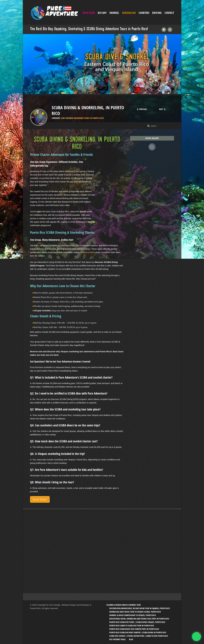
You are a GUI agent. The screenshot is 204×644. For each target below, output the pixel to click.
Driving (157, 13)
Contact (169, 13)
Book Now (89, 13)
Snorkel (114, 13)
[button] (197, 637)
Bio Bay (102, 13)
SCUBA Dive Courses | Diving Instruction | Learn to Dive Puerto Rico (139, 636)
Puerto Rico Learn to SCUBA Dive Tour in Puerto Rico (132, 626)
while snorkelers (88, 252)
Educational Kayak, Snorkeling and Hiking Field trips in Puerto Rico (139, 619)
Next (166, 109)
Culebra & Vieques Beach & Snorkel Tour (124, 605)
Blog (131, 639)
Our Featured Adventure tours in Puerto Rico (82, 118)
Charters (144, 13)
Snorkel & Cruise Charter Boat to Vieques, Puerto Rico (133, 615)
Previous (144, 109)
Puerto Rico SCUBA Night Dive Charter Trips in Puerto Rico (134, 629)
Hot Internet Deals (117, 639)
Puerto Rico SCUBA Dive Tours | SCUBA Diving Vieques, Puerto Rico (137, 622)
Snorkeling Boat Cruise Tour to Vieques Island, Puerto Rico (135, 612)
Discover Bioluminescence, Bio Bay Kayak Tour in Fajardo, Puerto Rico (140, 608)
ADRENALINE (129, 13)
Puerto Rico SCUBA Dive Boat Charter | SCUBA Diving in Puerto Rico (138, 632)
